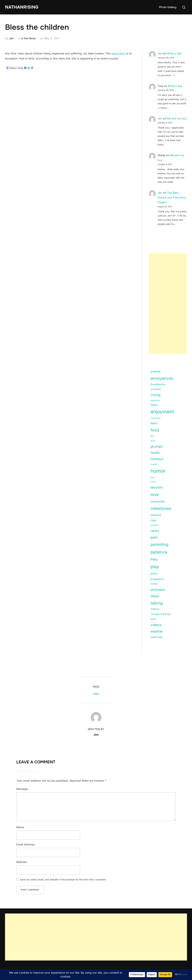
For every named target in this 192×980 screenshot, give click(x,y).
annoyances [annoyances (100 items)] (162, 378)
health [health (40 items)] (155, 453)
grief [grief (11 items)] (153, 441)
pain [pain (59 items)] (154, 537)
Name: (20, 827)
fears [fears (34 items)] (154, 423)
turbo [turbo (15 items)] (153, 619)
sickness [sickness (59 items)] (158, 590)
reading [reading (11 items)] (154, 584)
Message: (22, 789)
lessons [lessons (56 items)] (157, 487)
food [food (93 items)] (155, 430)
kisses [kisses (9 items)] (153, 482)
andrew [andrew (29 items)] (156, 372)
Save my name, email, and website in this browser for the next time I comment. (63, 879)
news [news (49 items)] (155, 531)
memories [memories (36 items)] (158, 501)
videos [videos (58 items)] (156, 625)
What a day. (175, 53)
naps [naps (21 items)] (153, 520)
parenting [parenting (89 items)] (159, 544)
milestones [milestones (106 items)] (161, 508)
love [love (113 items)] (155, 494)
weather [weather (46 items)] (157, 631)
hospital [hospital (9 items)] (154, 464)
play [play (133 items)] (155, 567)
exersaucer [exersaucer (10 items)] (156, 418)
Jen (11, 38)
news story (118, 53)
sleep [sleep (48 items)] (155, 596)
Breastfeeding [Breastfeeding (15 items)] (158, 384)
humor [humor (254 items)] (158, 471)
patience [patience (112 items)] (159, 552)
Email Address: (26, 844)
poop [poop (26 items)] (154, 573)
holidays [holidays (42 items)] (157, 459)
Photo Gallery (168, 7)
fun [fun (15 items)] (152, 436)
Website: (22, 862)
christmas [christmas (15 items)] (156, 389)
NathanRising (22, 7)
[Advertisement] (168, 303)
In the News (28, 38)
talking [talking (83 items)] (157, 603)
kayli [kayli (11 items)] (153, 477)
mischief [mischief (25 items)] (156, 515)
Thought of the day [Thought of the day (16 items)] (161, 614)
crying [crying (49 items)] (155, 395)
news (96, 694)
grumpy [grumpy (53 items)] (157, 446)
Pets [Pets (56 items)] (154, 559)
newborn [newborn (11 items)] (155, 525)
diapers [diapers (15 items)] (154, 405)
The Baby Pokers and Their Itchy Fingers (172, 198)
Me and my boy (177, 118)
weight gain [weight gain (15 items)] (157, 637)
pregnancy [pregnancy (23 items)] (157, 579)
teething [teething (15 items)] (155, 609)
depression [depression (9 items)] (155, 400)
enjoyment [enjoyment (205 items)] (162, 412)
